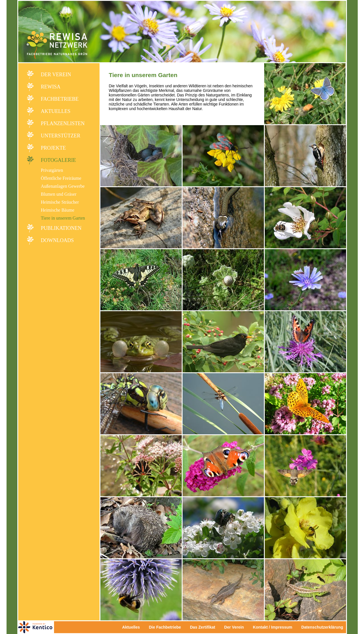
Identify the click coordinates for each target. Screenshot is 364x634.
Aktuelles (56, 111)
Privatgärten (52, 170)
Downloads (57, 240)
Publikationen (61, 228)
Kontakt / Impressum (274, 627)
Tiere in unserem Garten (63, 218)
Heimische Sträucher (60, 202)
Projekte (53, 148)
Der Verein (56, 75)
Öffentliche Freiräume (61, 178)
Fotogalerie (59, 160)
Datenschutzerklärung (322, 627)
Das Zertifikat (203, 627)
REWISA (51, 87)
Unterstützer (61, 136)
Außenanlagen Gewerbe (63, 186)
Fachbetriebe (60, 99)
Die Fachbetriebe (165, 627)
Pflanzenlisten (63, 123)
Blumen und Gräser (59, 194)
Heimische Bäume (58, 210)
